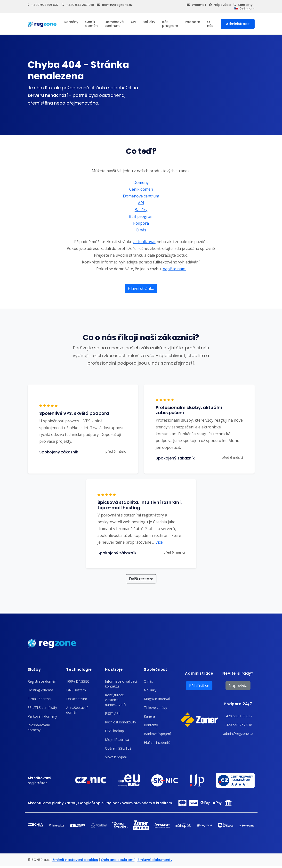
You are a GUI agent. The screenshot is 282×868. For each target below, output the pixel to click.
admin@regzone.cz (115, 5)
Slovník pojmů (116, 757)
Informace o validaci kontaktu (121, 684)
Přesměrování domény (39, 727)
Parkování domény (42, 716)
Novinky (150, 690)
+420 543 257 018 (78, 5)
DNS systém (76, 690)
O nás (210, 24)
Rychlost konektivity (121, 722)
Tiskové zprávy (155, 708)
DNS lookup (114, 731)
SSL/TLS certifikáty (42, 708)
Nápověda (220, 5)
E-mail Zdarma (39, 699)
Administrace (238, 24)
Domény (71, 22)
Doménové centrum (114, 24)
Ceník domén (91, 24)
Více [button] (157, 542)
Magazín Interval (157, 699)
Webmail (196, 5)
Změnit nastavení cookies (75, 860)
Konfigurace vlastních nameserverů (115, 700)
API (133, 22)
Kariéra (149, 716)
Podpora (193, 22)
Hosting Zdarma (40, 690)
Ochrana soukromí (118, 860)
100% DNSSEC (78, 681)
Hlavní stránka (141, 288)
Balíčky (149, 22)
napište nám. (174, 269)
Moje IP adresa (117, 740)
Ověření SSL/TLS (118, 748)
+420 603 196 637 (43, 5)
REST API (112, 713)
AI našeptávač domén (77, 710)
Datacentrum (77, 699)
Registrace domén (42, 681)
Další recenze (141, 579)
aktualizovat (145, 242)
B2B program (170, 24)
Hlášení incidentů (157, 742)
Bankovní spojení (157, 734)
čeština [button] (243, 8)
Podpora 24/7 (238, 704)
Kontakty (243, 5)
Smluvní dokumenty (155, 860)
